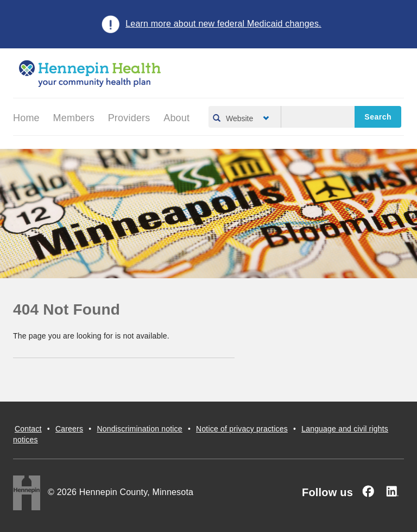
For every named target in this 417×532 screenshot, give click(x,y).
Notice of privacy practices (242, 429)
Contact (28, 429)
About (176, 118)
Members (74, 118)
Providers (129, 118)
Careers (69, 429)
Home (26, 118)
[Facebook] (368, 491)
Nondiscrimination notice (139, 429)
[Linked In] (392, 491)
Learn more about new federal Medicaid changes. (223, 24)
